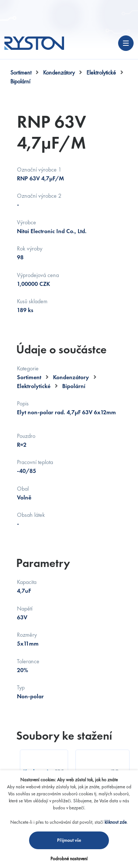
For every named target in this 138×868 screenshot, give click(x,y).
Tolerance (28, 661)
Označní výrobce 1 (39, 170)
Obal (23, 489)
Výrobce (26, 222)
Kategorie (28, 368)
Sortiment (21, 72)
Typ (21, 687)
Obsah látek (31, 515)
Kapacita (27, 582)
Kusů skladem (32, 301)
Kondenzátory (59, 72)
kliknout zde (116, 822)
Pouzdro (26, 436)
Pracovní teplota (35, 462)
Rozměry (27, 635)
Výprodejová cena (38, 275)
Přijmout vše (69, 840)
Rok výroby (30, 248)
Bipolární (20, 81)
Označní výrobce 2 (39, 196)
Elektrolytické (101, 72)
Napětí (25, 608)
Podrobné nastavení (69, 859)
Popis (23, 403)
